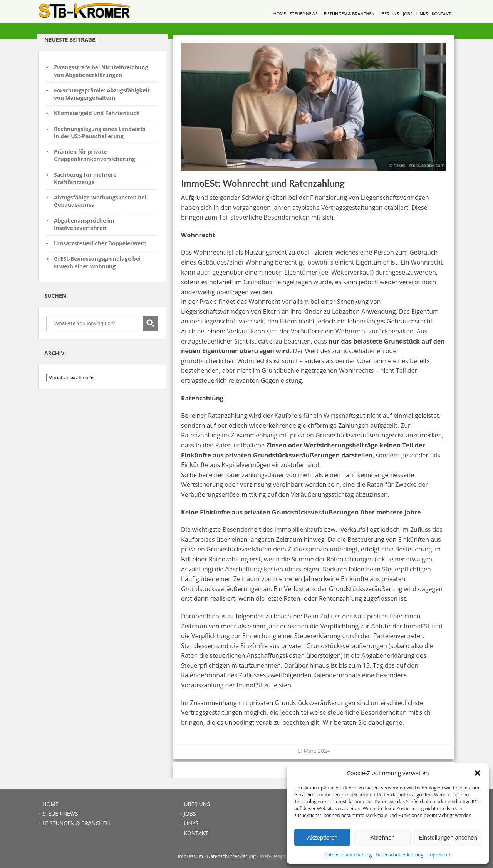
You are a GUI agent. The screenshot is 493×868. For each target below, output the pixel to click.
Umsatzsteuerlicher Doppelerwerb (100, 243)
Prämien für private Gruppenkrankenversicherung (95, 155)
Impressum (439, 855)
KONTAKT (441, 14)
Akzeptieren (322, 837)
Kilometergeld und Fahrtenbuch (97, 113)
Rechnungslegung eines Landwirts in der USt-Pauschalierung (100, 132)
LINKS (422, 14)
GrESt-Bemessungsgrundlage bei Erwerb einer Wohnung (97, 262)
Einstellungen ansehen (448, 837)
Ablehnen (382, 837)
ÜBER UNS (389, 14)
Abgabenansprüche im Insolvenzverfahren (84, 224)
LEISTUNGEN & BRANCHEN (348, 14)
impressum (190, 856)
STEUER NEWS (304, 14)
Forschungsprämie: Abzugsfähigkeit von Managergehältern (102, 94)
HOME (280, 14)
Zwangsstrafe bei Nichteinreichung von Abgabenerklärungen (101, 71)
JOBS (408, 14)
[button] (478, 773)
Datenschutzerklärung (348, 855)
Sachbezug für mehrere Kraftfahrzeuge (85, 178)
